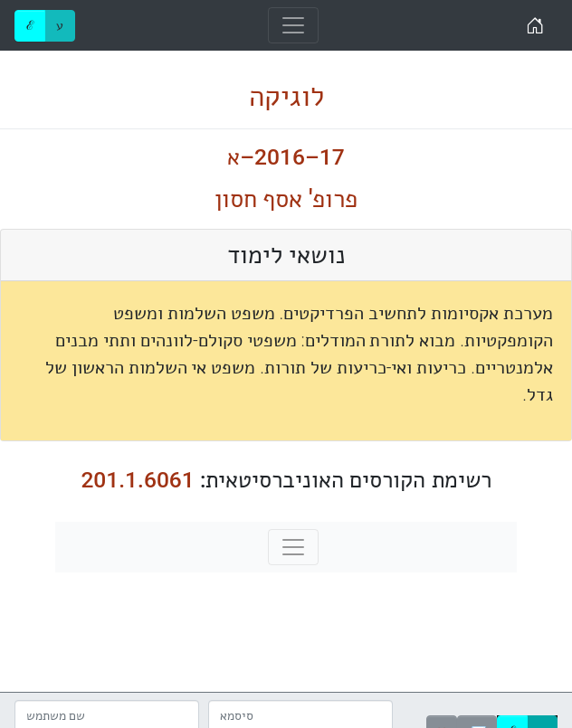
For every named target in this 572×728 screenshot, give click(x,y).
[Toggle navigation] (293, 25)
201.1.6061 (137, 480)
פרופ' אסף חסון (286, 199)
